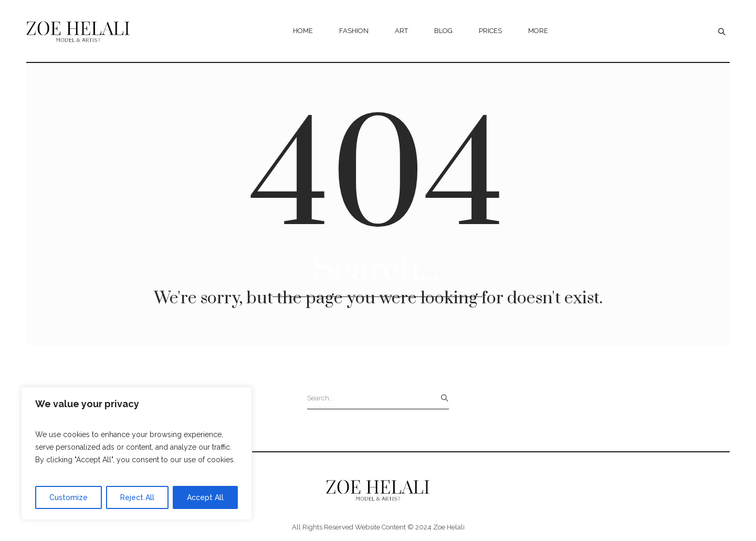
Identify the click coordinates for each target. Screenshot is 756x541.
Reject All (137, 497)
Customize (69, 497)
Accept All (205, 497)
